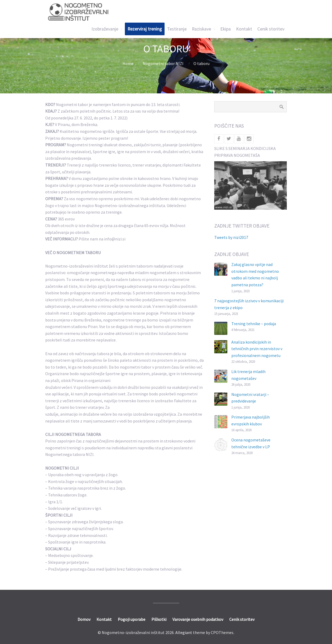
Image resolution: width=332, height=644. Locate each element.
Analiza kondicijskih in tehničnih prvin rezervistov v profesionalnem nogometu (257, 349)
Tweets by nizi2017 (231, 237)
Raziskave (201, 29)
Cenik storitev (271, 29)
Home (128, 63)
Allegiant (184, 632)
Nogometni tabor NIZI (163, 63)
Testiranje (177, 29)
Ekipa (226, 29)
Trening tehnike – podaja (254, 324)
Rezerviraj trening (145, 29)
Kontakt (244, 29)
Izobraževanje (105, 29)
